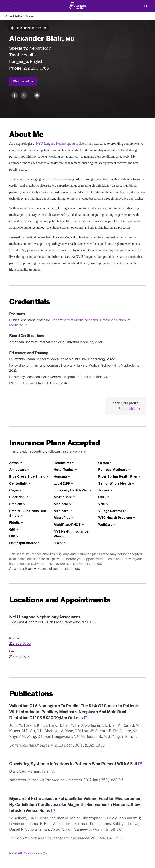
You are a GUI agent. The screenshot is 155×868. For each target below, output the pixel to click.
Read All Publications (28, 853)
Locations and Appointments (60, 600)
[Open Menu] (7, 6)
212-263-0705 (36, 68)
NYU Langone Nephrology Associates (61, 144)
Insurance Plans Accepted (55, 443)
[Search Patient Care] (146, 6)
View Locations (23, 81)
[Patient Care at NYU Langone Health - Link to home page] (78, 6)
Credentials (30, 302)
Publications (31, 694)
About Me (26, 134)
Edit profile (127, 409)
